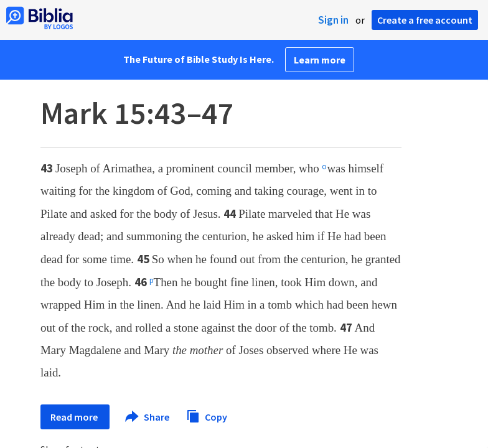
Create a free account (425, 20)
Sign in (333, 20)
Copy (207, 415)
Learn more (320, 60)
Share (148, 417)
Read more (75, 417)
